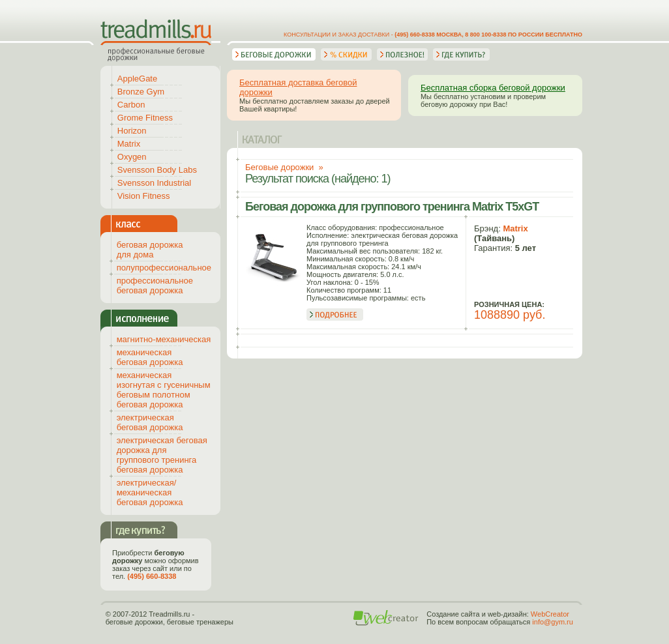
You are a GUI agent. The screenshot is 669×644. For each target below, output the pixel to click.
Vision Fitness (144, 196)
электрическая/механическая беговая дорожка (150, 492)
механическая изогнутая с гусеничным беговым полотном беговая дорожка (164, 390)
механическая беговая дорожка (150, 357)
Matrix (515, 228)
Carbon (131, 105)
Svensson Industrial (154, 183)
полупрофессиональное (164, 268)
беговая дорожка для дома (150, 250)
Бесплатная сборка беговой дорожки (493, 88)
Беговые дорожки (279, 167)
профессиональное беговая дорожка (155, 285)
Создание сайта (453, 614)
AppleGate (137, 79)
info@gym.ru (553, 622)
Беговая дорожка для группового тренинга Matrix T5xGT (392, 207)
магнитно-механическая (164, 339)
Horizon (132, 131)
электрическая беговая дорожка (150, 422)
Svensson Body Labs (157, 170)
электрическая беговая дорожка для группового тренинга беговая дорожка (162, 455)
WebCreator (550, 614)
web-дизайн (507, 614)
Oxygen (132, 157)
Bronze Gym (141, 92)
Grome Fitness (145, 118)
